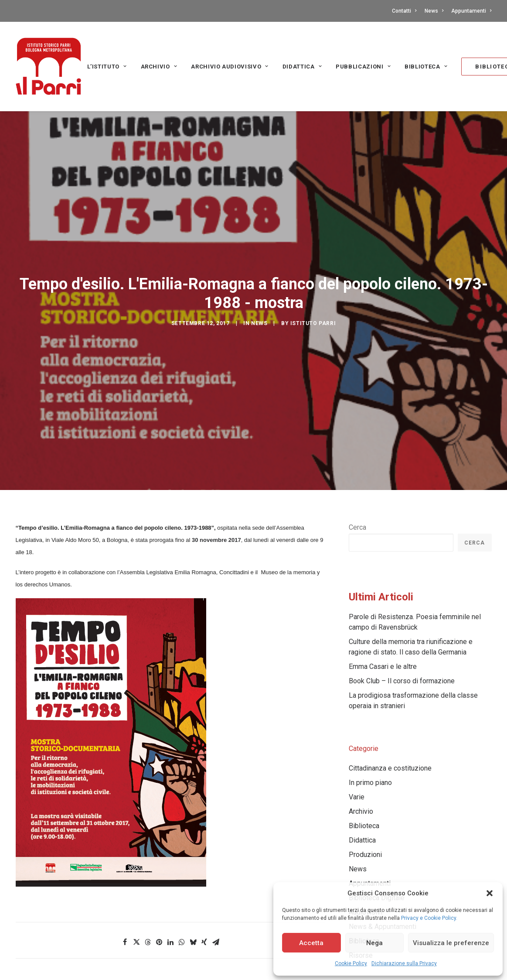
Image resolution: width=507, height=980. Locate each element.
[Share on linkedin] (170, 900)
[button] (490, 893)
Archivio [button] (159, 67)
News (434, 11)
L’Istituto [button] (107, 67)
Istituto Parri (313, 302)
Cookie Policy (351, 963)
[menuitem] (406, 11)
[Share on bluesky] (193, 900)
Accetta (311, 943)
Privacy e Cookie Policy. (429, 918)
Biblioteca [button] (426, 67)
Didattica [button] (302, 67)
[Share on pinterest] (159, 900)
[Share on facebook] (125, 900)
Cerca (357, 485)
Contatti (404, 11)
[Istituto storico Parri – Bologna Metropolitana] (48, 66)
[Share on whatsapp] (182, 900)
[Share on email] (216, 900)
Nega (374, 943)
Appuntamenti (471, 11)
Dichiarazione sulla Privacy (404, 963)
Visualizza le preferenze (451, 943)
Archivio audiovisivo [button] (230, 67)
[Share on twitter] (136, 900)
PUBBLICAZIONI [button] (363, 67)
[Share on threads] (148, 900)
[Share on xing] (204, 900)
